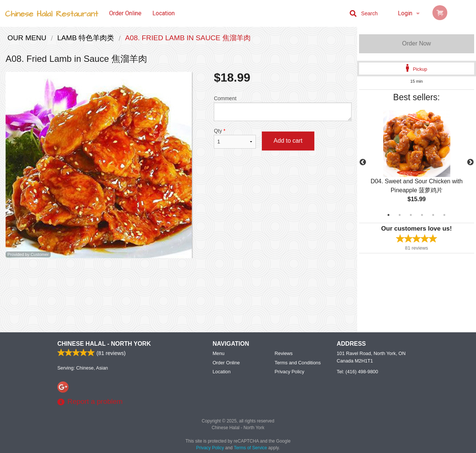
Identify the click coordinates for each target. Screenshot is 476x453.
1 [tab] (388, 215)
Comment (283, 108)
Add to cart (288, 141)
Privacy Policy (289, 372)
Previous (363, 162)
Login (405, 13)
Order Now (417, 43)
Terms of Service (250, 448)
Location (164, 13)
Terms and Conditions (298, 363)
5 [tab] (433, 215)
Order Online (125, 13)
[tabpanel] (417, 162)
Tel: (357, 372)
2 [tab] (400, 215)
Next (470, 162)
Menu (219, 353)
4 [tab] (422, 215)
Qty (235, 138)
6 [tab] (444, 215)
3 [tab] (411, 215)
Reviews (283, 353)
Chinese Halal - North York (104, 344)
